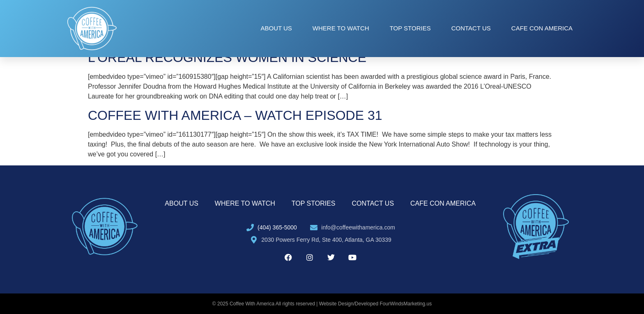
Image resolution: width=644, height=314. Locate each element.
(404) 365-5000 (277, 227)
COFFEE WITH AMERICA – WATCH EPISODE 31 (235, 115)
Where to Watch (341, 28)
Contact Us (471, 28)
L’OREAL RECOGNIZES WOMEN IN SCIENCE (227, 57)
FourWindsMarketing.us (406, 304)
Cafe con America (542, 28)
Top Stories (410, 28)
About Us (276, 28)
